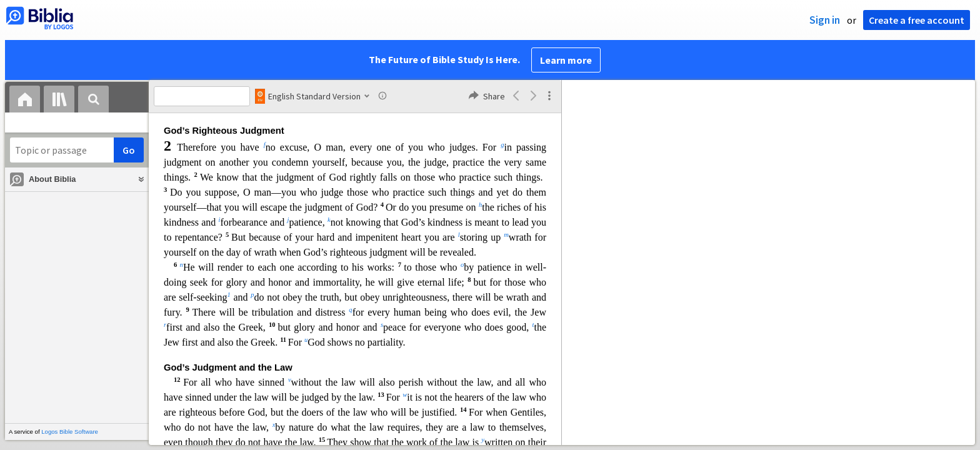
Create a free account (917, 20)
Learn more (566, 60)
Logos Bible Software (70, 432)
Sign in (825, 20)
